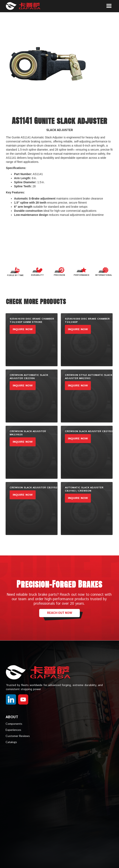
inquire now (21, 329)
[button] (109, 6)
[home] (26, 6)
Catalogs (9, 742)
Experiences (11, 730)
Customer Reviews (16, 736)
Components (12, 724)
